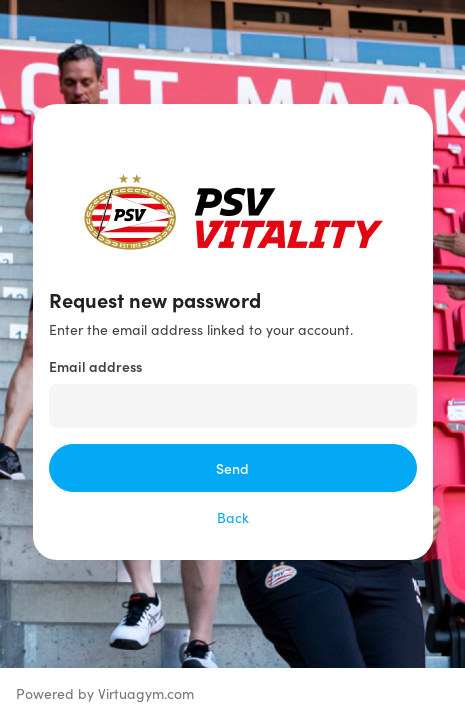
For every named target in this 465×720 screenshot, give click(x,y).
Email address (95, 366)
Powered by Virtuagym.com (105, 693)
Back (233, 517)
